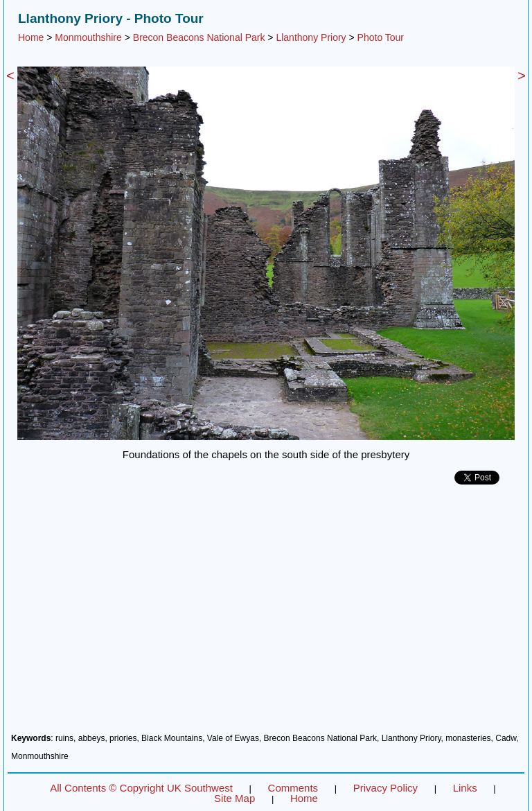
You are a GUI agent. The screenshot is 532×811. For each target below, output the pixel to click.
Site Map (234, 798)
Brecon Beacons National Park (199, 37)
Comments (293, 788)
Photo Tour (381, 37)
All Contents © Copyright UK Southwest (141, 788)
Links (465, 788)
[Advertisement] (266, 614)
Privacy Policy (385, 788)
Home (31, 37)
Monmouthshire (88, 37)
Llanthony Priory (311, 37)
